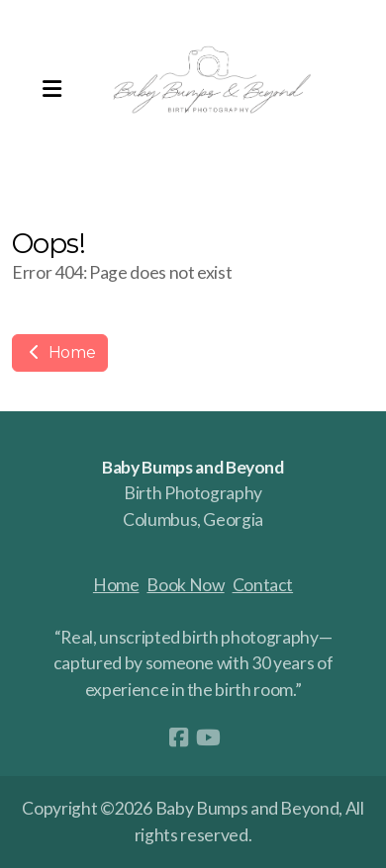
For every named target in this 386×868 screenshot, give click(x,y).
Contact (263, 585)
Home (60, 352)
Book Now (185, 585)
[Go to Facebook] (178, 738)
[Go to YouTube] (208, 738)
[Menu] (51, 89)
